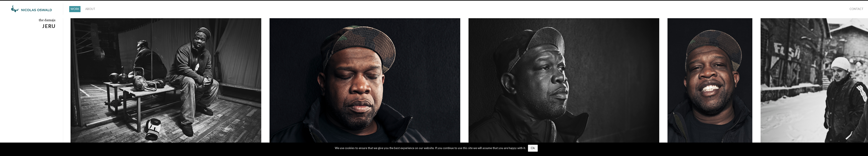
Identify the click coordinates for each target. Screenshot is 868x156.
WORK (75, 9)
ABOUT (90, 9)
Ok (533, 148)
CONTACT (856, 9)
